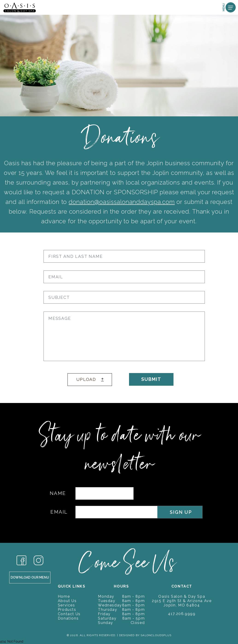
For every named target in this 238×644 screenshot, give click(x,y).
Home (64, 596)
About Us (67, 601)
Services (66, 605)
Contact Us (69, 614)
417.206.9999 (182, 614)
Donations (68, 618)
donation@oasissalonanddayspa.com (122, 202)
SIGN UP (181, 512)
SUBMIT (151, 379)
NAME (58, 493)
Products (67, 610)
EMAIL (59, 512)
